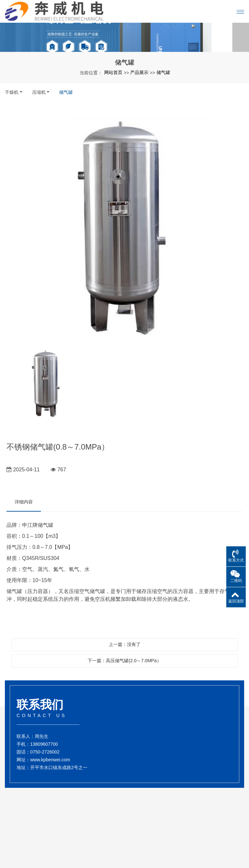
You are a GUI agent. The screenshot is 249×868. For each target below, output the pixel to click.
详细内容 (24, 502)
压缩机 (39, 92)
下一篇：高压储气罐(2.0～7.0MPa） (124, 661)
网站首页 (113, 72)
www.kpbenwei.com (50, 764)
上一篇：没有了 (125, 644)
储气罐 (163, 72)
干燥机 (12, 92)
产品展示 (139, 72)
